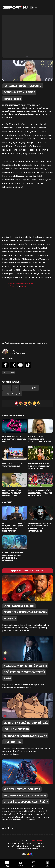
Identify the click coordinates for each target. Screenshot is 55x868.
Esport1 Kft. (37, 841)
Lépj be (14, 571)
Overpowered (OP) (12, 394)
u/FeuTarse (14, 286)
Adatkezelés (40, 843)
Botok (7, 388)
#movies (12, 373)
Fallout (23, 286)
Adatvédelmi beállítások (18, 846)
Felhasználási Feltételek (27, 849)
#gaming (5, 373)
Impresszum (12, 843)
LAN (15, 388)
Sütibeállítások (38, 846)
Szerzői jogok (26, 843)
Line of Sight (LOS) (29, 388)
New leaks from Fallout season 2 (21, 284)
